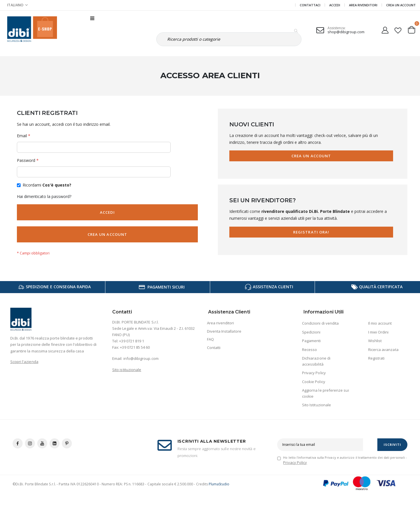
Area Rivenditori (363, 5)
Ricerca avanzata (383, 350)
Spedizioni (311, 332)
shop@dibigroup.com (346, 32)
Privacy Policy (314, 373)
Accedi (335, 5)
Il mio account (380, 323)
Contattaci (310, 5)
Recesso (309, 350)
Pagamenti (311, 341)
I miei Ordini (378, 332)
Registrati (376, 358)
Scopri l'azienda (24, 362)
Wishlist (375, 341)
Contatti (214, 348)
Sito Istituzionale (317, 405)
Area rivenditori (221, 323)
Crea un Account (401, 5)
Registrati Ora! (311, 232)
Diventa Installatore (224, 331)
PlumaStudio (219, 484)
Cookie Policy (314, 382)
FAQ (210, 339)
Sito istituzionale (127, 370)
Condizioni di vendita (320, 323)
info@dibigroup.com (141, 358)
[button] (398, 29)
